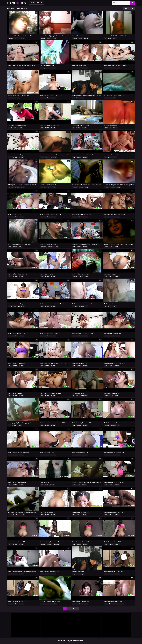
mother (110, 157)
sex (106, 38)
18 (87, 306)
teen (10, 68)
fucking (78, 128)
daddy (47, 485)
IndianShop (17, 3)
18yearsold (82, 306)
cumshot (84, 515)
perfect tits (51, 247)
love (10, 247)
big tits (122, 604)
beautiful (18, 515)
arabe (80, 38)
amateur (11, 38)
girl (115, 98)
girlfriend (11, 515)
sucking (43, 68)
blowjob (43, 187)
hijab (54, 187)
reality (22, 38)
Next (75, 609)
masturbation (84, 395)
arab (117, 395)
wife (82, 98)
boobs (115, 128)
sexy (106, 98)
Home (32, 3)
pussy (110, 38)
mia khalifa (44, 247)
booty (110, 98)
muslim (21, 68)
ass (48, 68)
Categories (39, 3)
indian (21, 247)
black (78, 485)
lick (21, 128)
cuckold (84, 485)
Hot (126, 8)
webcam (86, 38)
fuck (110, 306)
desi (117, 247)
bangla (112, 247)
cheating (47, 157)
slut (18, 98)
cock (115, 38)
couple (17, 38)
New (132, 8)
